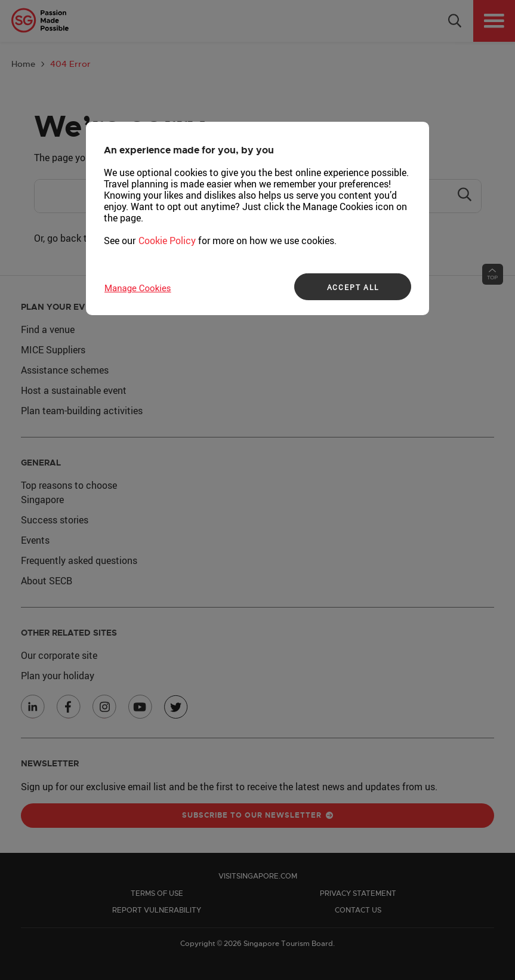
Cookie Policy (167, 241)
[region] (257, 218)
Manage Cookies (138, 288)
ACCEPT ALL (353, 287)
